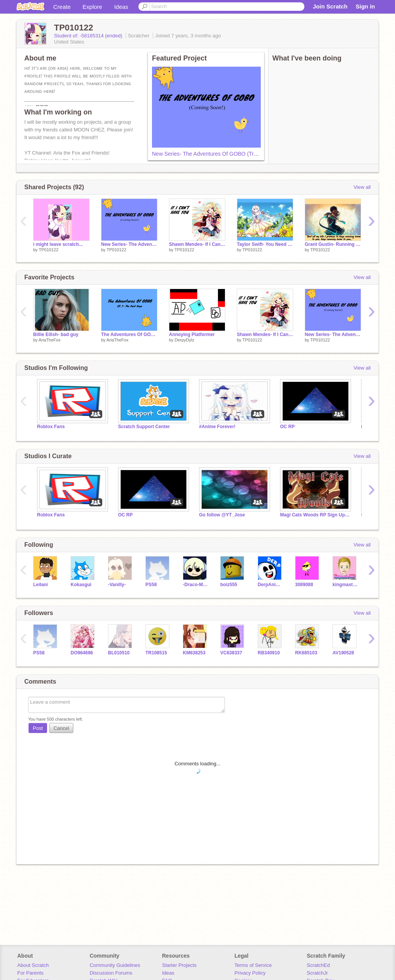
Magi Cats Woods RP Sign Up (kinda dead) (315, 515)
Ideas (121, 7)
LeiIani (41, 585)
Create (62, 7)
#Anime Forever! (217, 427)
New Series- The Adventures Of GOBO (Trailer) (209, 154)
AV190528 (343, 653)
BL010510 (119, 653)
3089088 (304, 585)
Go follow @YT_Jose (222, 515)
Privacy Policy (250, 973)
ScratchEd (318, 965)
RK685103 (306, 653)
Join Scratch (330, 6)
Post (38, 728)
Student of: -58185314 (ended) (89, 36)
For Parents (30, 973)
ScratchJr (317, 973)
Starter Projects (179, 965)
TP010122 (48, 250)
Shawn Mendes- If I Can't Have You (197, 244)
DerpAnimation (271, 585)
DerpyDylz (185, 340)
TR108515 (156, 653)
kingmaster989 (345, 585)
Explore (92, 7)
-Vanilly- (117, 585)
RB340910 (269, 653)
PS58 (151, 585)
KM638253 (194, 653)
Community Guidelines (115, 965)
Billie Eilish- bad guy (56, 335)
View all (362, 187)
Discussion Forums (111, 973)
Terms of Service (253, 965)
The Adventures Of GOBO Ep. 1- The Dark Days (129, 335)
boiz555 (229, 585)
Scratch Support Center (144, 427)
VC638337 (231, 653)
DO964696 (82, 653)
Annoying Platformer (192, 335)
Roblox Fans (51, 427)
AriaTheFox (50, 340)
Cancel (61, 728)
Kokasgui (81, 585)
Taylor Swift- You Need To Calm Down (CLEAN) (265, 244)
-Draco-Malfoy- (196, 585)
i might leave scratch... (58, 244)
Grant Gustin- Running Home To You (333, 244)
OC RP (287, 427)
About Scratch (33, 965)
